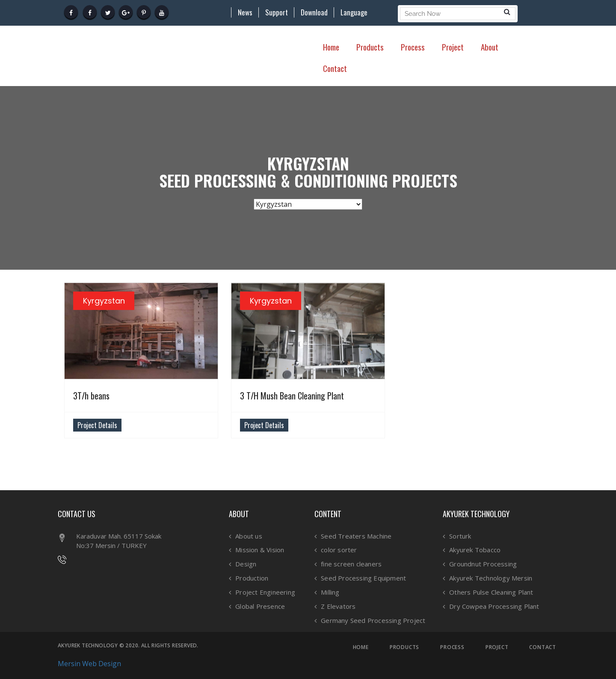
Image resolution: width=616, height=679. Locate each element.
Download (314, 12)
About (490, 47)
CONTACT (543, 647)
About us (249, 536)
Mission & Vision (260, 550)
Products (370, 47)
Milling (330, 592)
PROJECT (497, 647)
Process (413, 47)
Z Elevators (338, 606)
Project (453, 47)
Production (252, 578)
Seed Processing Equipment (363, 578)
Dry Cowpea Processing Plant (494, 606)
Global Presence (260, 606)
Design (246, 564)
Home (331, 47)
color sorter (339, 550)
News (245, 12)
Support (277, 12)
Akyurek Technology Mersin (491, 578)
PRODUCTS (404, 647)
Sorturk (460, 536)
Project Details (97, 425)
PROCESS (452, 647)
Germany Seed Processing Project (373, 621)
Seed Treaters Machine (356, 536)
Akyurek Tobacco (475, 550)
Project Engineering (265, 592)
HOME (361, 647)
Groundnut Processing (483, 564)
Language (354, 12)
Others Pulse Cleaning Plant (491, 592)
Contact (335, 68)
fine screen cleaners (351, 564)
